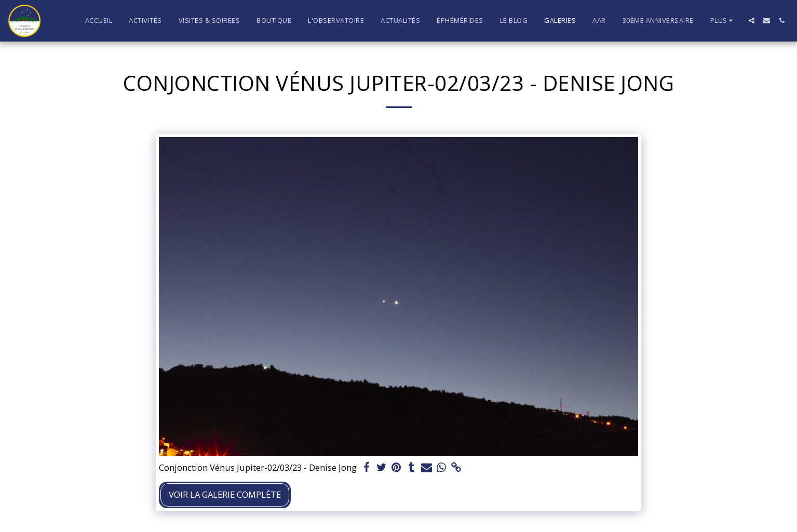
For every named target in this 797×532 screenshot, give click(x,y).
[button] (752, 21)
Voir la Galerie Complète (225, 494)
